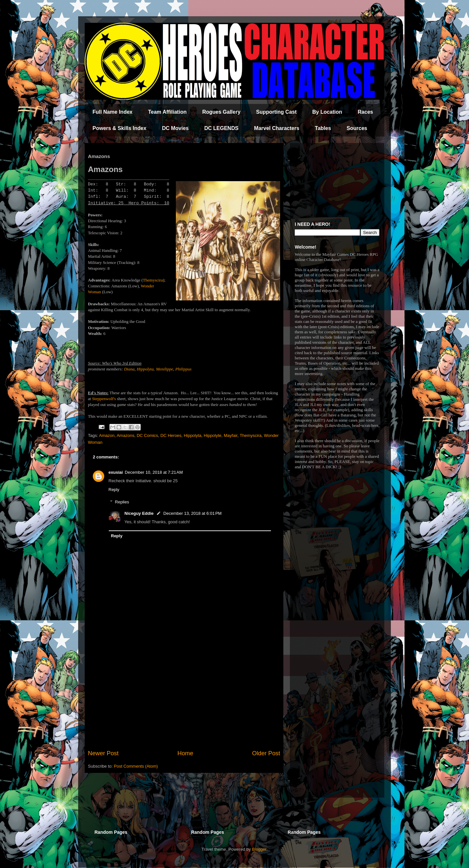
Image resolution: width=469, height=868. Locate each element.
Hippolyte (213, 435)
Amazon (107, 435)
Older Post (266, 753)
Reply (114, 490)
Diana (129, 369)
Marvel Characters (277, 128)
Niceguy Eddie (139, 513)
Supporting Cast (276, 112)
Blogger (259, 849)
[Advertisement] (184, 695)
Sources (357, 128)
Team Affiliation (167, 112)
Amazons (125, 435)
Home (185, 753)
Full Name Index (113, 112)
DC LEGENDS (221, 128)
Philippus (183, 369)
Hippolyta (145, 369)
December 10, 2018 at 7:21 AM (154, 472)
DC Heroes (171, 435)
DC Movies (175, 128)
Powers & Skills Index (119, 128)
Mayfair (231, 435)
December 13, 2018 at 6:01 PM (193, 513)
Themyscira (153, 280)
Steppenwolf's (105, 399)
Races (365, 112)
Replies (122, 502)
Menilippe (165, 369)
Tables (323, 128)
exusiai (116, 472)
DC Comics (148, 435)
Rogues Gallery (221, 112)
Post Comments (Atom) (136, 766)
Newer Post (103, 753)
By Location (327, 112)
